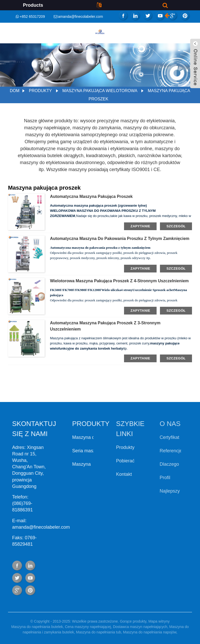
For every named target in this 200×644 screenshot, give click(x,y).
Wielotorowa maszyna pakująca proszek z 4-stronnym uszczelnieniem (119, 281)
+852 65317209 (32, 17)
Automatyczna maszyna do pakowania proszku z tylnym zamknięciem (120, 239)
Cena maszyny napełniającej (88, 627)
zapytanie (140, 226)
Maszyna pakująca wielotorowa (100, 91)
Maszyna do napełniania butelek (37, 627)
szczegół (176, 226)
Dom (15, 91)
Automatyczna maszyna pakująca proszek (91, 196)
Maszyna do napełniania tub (98, 632)
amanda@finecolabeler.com (81, 17)
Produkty (40, 91)
